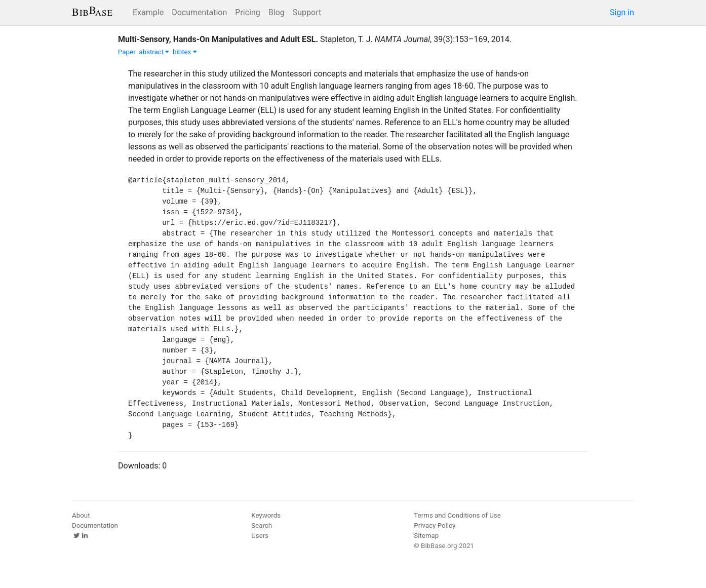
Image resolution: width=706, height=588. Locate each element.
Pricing (248, 12)
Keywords (266, 515)
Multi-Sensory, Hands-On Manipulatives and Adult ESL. (218, 39)
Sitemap (426, 536)
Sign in (622, 12)
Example (148, 12)
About (81, 515)
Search (262, 525)
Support (307, 12)
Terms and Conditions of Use (457, 515)
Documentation (199, 12)
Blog (277, 12)
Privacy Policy (435, 525)
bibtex (185, 52)
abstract (154, 52)
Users (260, 536)
